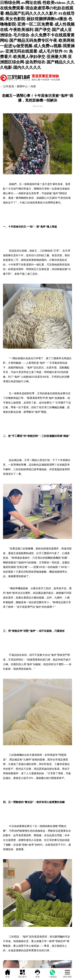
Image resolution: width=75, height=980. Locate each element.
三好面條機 (27, 549)
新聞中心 (22, 86)
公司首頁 (9, 86)
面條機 (18, 755)
